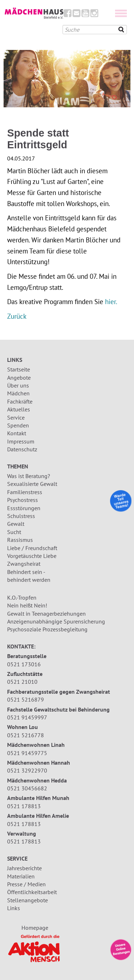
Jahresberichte (24, 868)
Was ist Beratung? (29, 476)
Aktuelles (19, 409)
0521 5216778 (26, 735)
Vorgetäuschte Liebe (32, 556)
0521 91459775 (27, 753)
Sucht (14, 532)
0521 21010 (22, 682)
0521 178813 (24, 806)
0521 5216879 (26, 699)
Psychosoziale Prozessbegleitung (47, 629)
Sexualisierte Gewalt (32, 484)
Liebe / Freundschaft (32, 548)
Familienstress (25, 492)
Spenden (18, 425)
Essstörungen (24, 508)
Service (16, 417)
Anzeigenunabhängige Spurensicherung (56, 621)
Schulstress (21, 516)
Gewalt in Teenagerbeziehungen (46, 614)
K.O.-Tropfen (22, 597)
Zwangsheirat (24, 564)
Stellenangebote (28, 900)
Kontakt (17, 433)
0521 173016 (24, 664)
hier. (111, 301)
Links (14, 908)
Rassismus (20, 540)
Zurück (17, 316)
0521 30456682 (27, 788)
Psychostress (23, 500)
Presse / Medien (26, 884)
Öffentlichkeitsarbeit (32, 892)
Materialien (21, 876)
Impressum (21, 441)
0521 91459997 (27, 717)
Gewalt (16, 524)
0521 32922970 (27, 770)
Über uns (18, 385)
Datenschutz (22, 449)
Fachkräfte (20, 401)
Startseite (19, 369)
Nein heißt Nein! (27, 605)
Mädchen (18, 393)
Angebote (19, 378)
